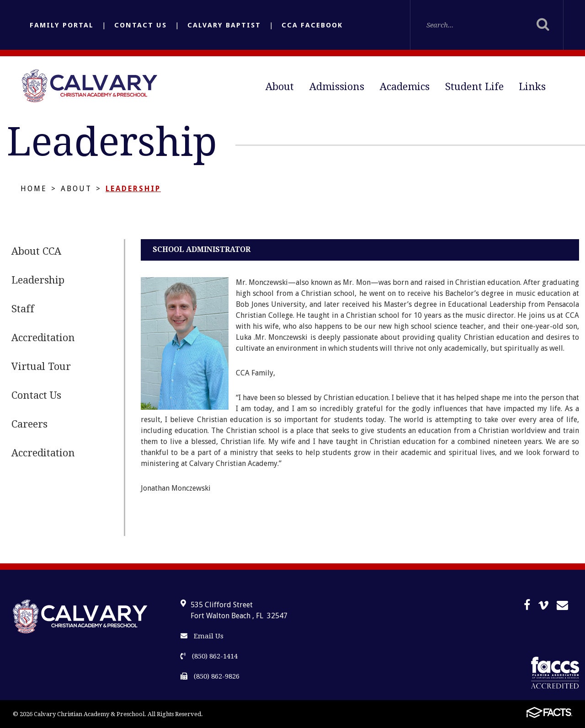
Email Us (202, 636)
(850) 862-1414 (209, 656)
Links (532, 87)
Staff (23, 309)
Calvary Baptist (224, 25)
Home (34, 189)
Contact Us (141, 25)
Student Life (474, 87)
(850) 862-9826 (210, 676)
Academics (405, 87)
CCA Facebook (312, 25)
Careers (29, 424)
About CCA (36, 251)
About (280, 87)
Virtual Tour (41, 367)
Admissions (337, 87)
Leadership (133, 189)
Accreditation (43, 338)
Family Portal (62, 25)
